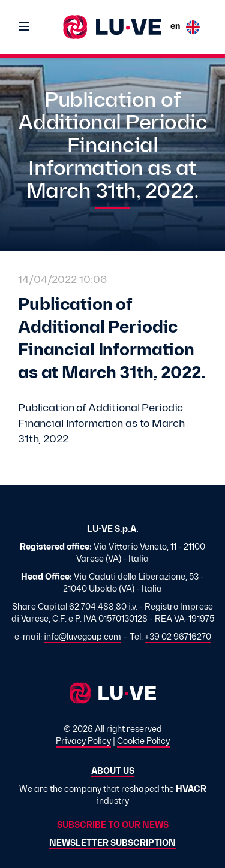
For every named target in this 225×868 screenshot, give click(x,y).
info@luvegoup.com (82, 638)
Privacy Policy (83, 742)
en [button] (185, 27)
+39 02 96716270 (178, 638)
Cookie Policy (143, 742)
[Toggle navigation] (24, 27)
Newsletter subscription (112, 844)
